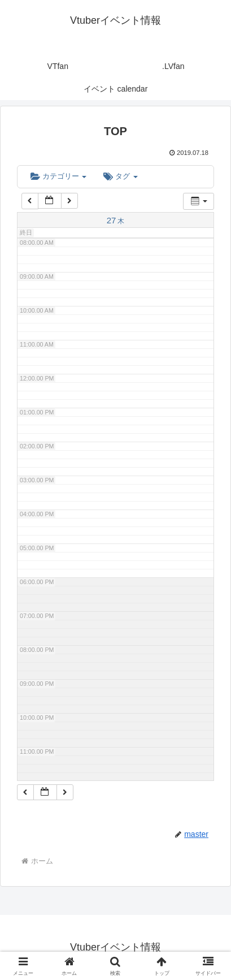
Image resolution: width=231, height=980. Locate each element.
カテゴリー (58, 176)
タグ (120, 176)
